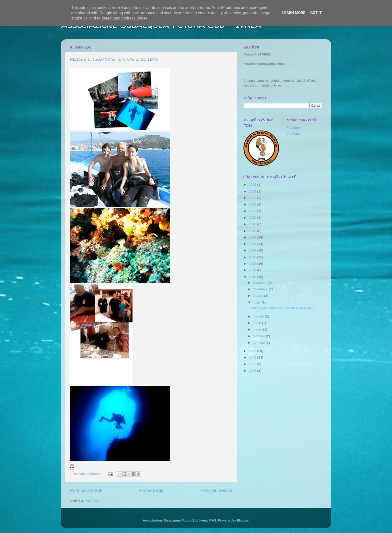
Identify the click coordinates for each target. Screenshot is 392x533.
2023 (253, 191)
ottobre (258, 296)
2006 (253, 371)
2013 (253, 257)
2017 (253, 231)
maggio (259, 316)
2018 (253, 224)
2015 (253, 244)
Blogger (242, 520)
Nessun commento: (88, 474)
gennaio (259, 343)
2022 (253, 198)
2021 (253, 204)
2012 (253, 264)
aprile (257, 323)
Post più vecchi (216, 490)
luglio (257, 302)
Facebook (294, 128)
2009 (253, 351)
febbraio (259, 336)
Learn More (294, 13)
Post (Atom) (94, 501)
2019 (253, 218)
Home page (151, 490)
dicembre (260, 283)
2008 (253, 357)
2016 (253, 237)
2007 (253, 364)
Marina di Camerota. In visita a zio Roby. (114, 59)
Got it (316, 13)
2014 (253, 250)
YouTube (293, 134)
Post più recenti (86, 490)
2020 (253, 211)
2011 (253, 270)
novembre (261, 289)
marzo (258, 329)
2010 (253, 277)
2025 (253, 185)
